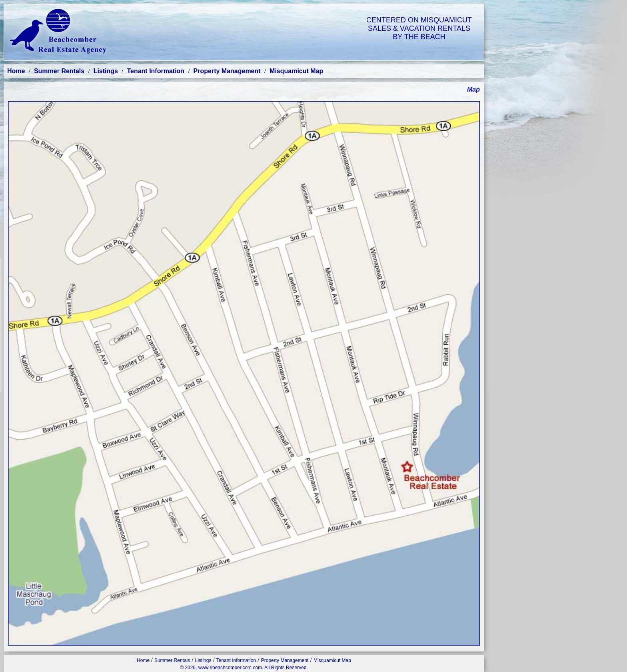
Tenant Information (156, 71)
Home (16, 71)
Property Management (227, 71)
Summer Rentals (59, 71)
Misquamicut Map (296, 71)
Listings (106, 71)
